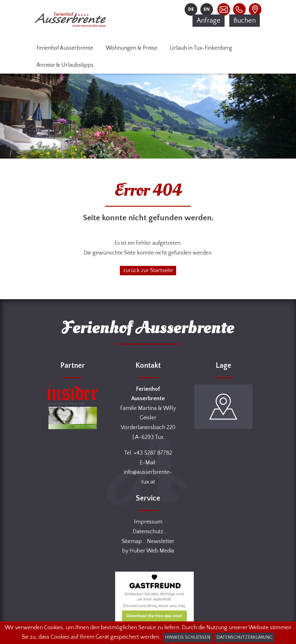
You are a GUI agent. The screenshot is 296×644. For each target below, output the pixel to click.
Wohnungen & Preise (131, 48)
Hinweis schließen (187, 637)
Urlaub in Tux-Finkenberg (201, 48)
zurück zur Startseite (148, 271)
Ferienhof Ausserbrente (65, 48)
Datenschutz (148, 532)
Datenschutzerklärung (244, 637)
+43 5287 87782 (153, 453)
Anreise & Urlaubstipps (65, 65)
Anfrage (209, 21)
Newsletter (161, 541)
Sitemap (132, 541)
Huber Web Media (152, 551)
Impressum (148, 522)
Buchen (245, 21)
